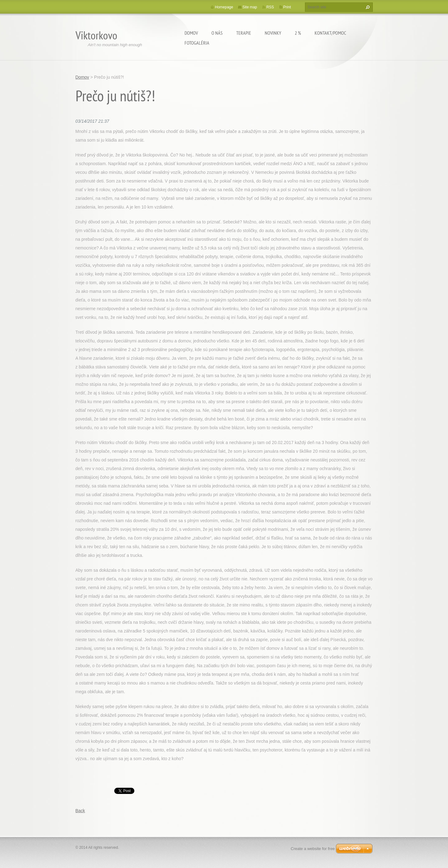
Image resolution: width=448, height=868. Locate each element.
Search (367, 7)
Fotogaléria (197, 43)
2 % (298, 33)
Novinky (273, 33)
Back (80, 811)
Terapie (244, 33)
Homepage (224, 7)
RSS (270, 7)
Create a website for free (313, 849)
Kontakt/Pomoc (330, 33)
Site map (250, 7)
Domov (191, 33)
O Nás (217, 33)
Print (287, 7)
